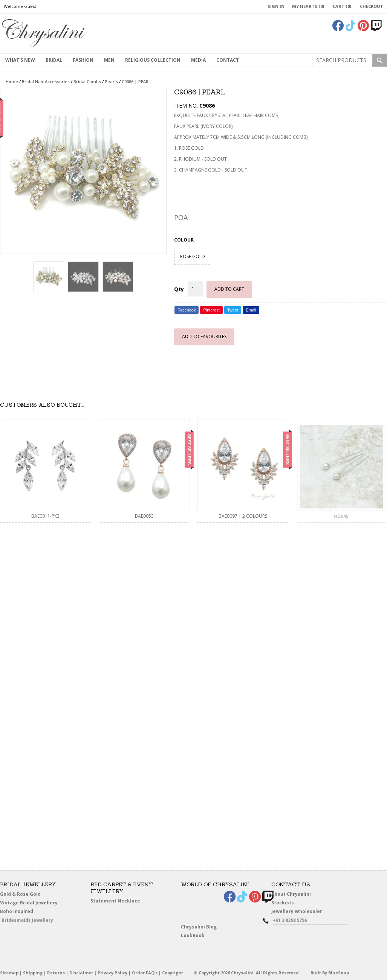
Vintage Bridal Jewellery (31, 903)
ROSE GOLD (193, 256)
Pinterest (211, 310)
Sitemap (9, 973)
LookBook (197, 936)
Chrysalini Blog (199, 927)
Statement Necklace (115, 901)
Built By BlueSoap (330, 973)
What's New (20, 60)
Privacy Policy (112, 973)
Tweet (233, 310)
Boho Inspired (25, 913)
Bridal (54, 60)
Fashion (83, 60)
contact (228, 60)
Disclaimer (81, 973)
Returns (56, 973)
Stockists (286, 903)
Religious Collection (153, 60)
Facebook (187, 310)
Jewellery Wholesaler (301, 913)
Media (198, 60)
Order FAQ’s (145, 973)
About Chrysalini (291, 894)
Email (251, 310)
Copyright (173, 973)
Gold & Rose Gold (20, 894)
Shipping (33, 973)
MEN (109, 60)
